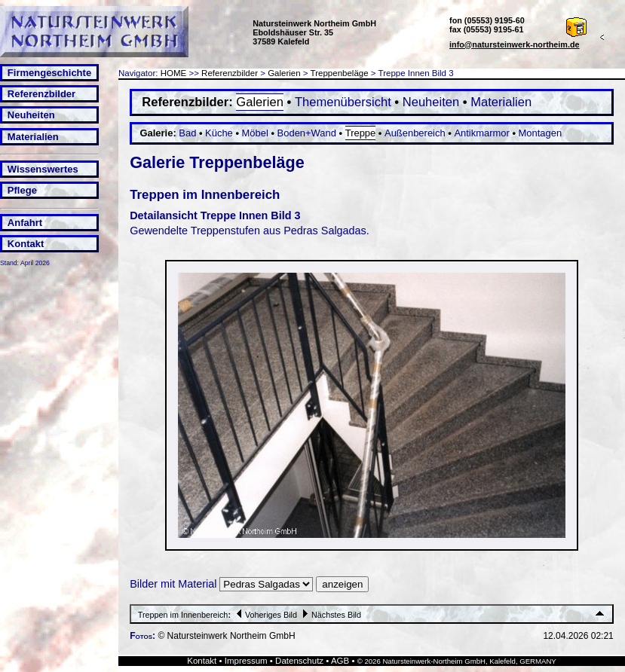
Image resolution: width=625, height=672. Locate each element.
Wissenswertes (43, 169)
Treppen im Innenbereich (183, 615)
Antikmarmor (481, 133)
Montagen (541, 133)
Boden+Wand (307, 133)
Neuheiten (31, 115)
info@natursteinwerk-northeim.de (515, 44)
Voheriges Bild (265, 615)
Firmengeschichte (49, 73)
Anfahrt (25, 223)
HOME (174, 73)
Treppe (361, 133)
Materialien (33, 137)
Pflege (22, 190)
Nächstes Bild (330, 615)
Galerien (284, 73)
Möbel (255, 133)
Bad (187, 133)
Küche (219, 133)
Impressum (246, 661)
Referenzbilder (41, 94)
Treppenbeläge (340, 73)
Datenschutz (299, 661)
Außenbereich (415, 133)
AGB (340, 661)
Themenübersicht (343, 102)
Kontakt (26, 244)
